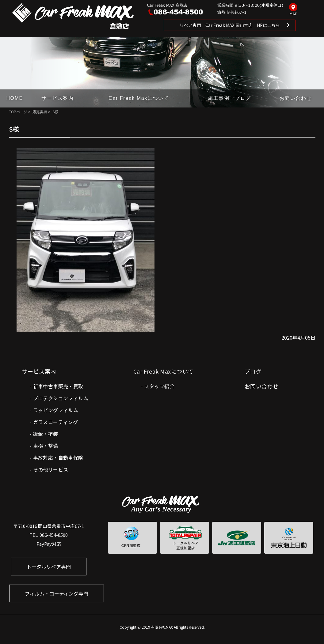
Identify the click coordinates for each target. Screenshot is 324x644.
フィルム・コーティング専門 (57, 593)
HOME (14, 98)
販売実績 (40, 112)
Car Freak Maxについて (139, 98)
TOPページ (18, 112)
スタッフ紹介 (159, 386)
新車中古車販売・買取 (58, 386)
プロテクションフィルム (61, 398)
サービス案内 (58, 98)
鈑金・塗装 (46, 434)
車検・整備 (46, 446)
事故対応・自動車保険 (58, 458)
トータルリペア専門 (49, 567)
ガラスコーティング (56, 422)
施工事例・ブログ (229, 98)
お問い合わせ (296, 98)
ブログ (253, 371)
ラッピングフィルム (56, 410)
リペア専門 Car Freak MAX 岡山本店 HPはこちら (230, 25)
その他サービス (51, 469)
